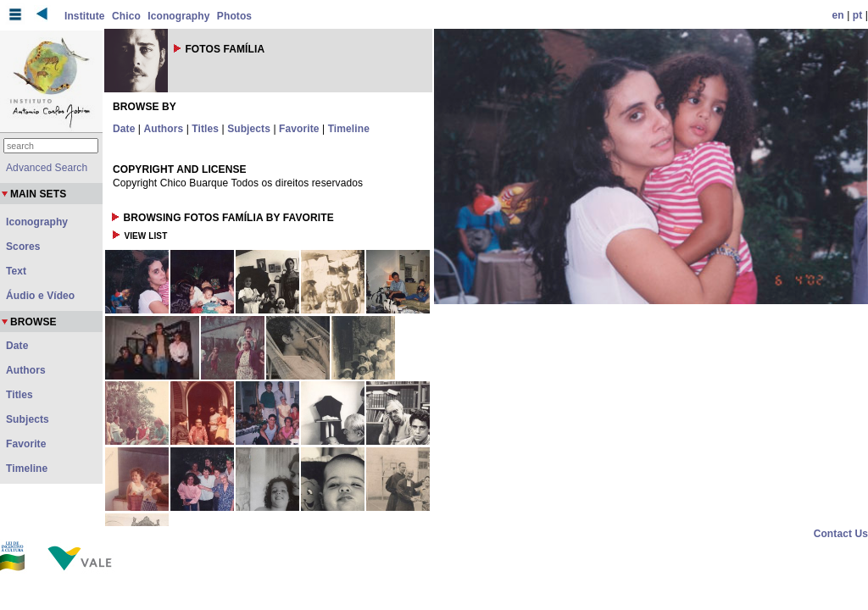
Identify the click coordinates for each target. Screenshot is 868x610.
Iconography (178, 16)
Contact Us (841, 534)
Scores (23, 247)
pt (858, 15)
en (838, 15)
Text (16, 271)
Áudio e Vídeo (40, 296)
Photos (234, 16)
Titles (205, 129)
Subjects (249, 129)
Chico (126, 16)
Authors (164, 129)
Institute (85, 16)
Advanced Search (47, 168)
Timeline (349, 129)
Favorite (299, 129)
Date (124, 129)
